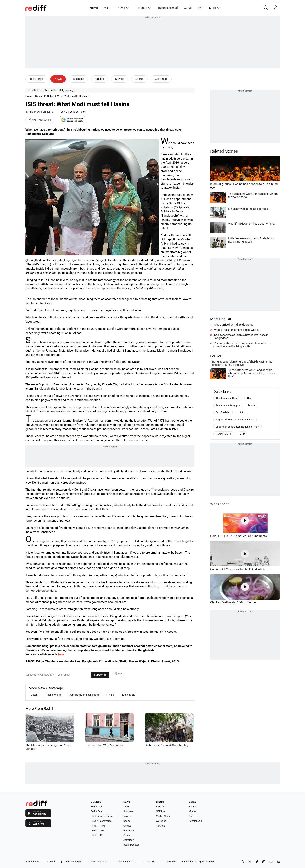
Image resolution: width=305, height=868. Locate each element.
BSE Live (160, 807)
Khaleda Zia (129, 695)
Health (192, 807)
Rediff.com (178, 862)
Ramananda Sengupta (41, 112)
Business (78, 79)
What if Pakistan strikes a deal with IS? (237, 330)
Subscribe (100, 675)
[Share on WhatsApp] (242, 862)
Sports (139, 79)
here (61, 654)
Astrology (129, 840)
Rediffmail (96, 807)
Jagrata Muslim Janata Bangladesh (235, 420)
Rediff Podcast (131, 845)
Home (94, 8)
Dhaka (252, 405)
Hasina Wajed (53, 695)
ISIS (241, 412)
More (214, 8)
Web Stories (220, 504)
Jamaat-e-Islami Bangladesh (85, 695)
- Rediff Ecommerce (101, 821)
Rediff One (96, 811)
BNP (242, 434)
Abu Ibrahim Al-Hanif (227, 398)
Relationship (195, 821)
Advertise (52, 862)
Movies (120, 79)
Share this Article (40, 120)
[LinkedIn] (278, 862)
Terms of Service (98, 862)
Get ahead (161, 79)
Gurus (188, 8)
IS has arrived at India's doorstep (233, 325)
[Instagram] (264, 862)
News (123, 8)
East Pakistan (223, 412)
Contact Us (149, 862)
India (111, 695)
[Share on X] (250, 862)
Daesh (34, 695)
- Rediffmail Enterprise (103, 816)
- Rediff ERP (97, 835)
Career (192, 816)
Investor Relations (125, 862)
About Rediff (32, 862)
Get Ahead (129, 831)
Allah (249, 398)
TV (199, 8)
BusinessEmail (168, 8)
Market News (163, 816)
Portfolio (161, 826)
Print (119, 674)
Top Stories (36, 79)
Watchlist (161, 821)
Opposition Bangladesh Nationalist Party (238, 427)
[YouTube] (271, 862)
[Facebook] (257, 862)
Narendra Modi (224, 434)
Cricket (100, 79)
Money (144, 8)
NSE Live (161, 811)
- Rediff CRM (97, 831)
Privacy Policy (73, 862)
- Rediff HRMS (98, 826)
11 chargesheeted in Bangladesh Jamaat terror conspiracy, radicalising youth (242, 345)
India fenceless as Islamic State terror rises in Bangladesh (241, 336)
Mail (107, 8)
